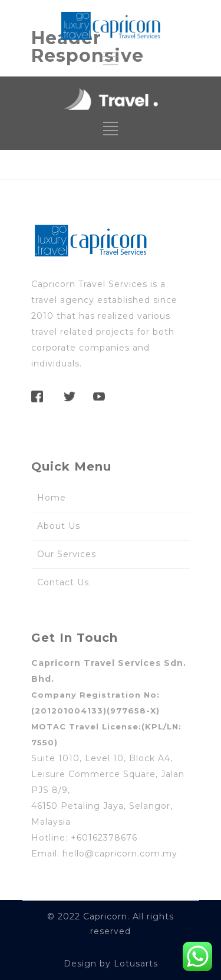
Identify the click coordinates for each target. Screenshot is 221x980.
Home (52, 498)
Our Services (67, 554)
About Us (59, 526)
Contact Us (63, 582)
